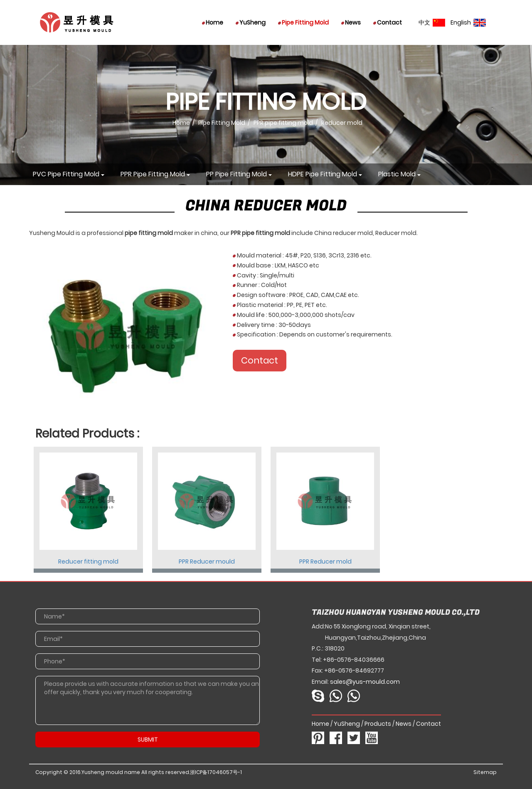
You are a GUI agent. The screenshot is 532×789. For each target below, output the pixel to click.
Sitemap (485, 772)
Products (378, 724)
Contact (388, 22)
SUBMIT (148, 740)
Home (213, 22)
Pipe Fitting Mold (303, 22)
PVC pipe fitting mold (66, 174)
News (351, 22)
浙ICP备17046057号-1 (216, 772)
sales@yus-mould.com (365, 682)
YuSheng (251, 22)
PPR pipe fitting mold (283, 123)
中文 (432, 22)
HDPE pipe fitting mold (323, 174)
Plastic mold (397, 174)
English (468, 22)
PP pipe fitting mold (236, 174)
